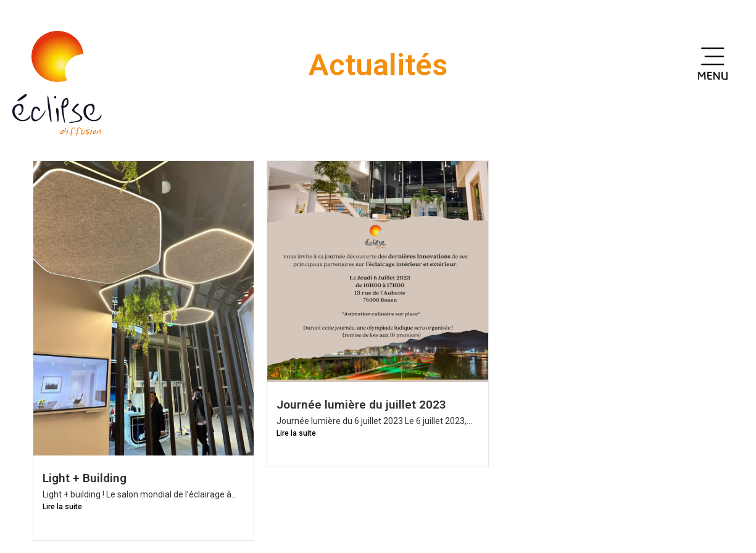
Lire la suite (62, 507)
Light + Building (85, 478)
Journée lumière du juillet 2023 (361, 405)
